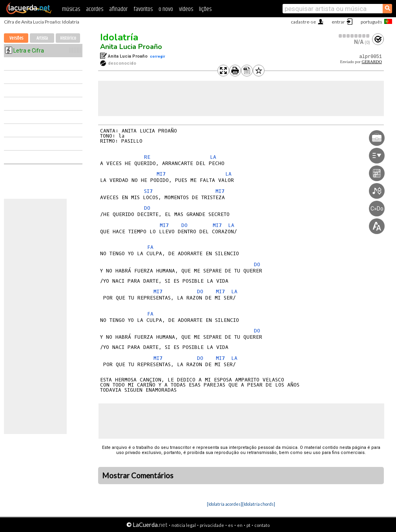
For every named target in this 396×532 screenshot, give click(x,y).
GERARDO (372, 62)
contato (262, 525)
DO (147, 208)
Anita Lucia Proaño (131, 47)
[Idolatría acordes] (224, 504)
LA (213, 157)
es (231, 525)
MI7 (161, 174)
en (240, 525)
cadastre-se (303, 22)
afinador (118, 9)
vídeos (186, 9)
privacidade (212, 525)
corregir (158, 56)
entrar (338, 22)
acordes (95, 9)
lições (205, 9)
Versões (16, 38)
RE (147, 157)
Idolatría (119, 37)
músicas (71, 9)
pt (248, 525)
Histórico (68, 38)
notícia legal (184, 525)
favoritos (143, 9)
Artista (42, 38)
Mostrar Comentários (138, 476)
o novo (166, 9)
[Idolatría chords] (259, 504)
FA (150, 247)
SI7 (148, 191)
